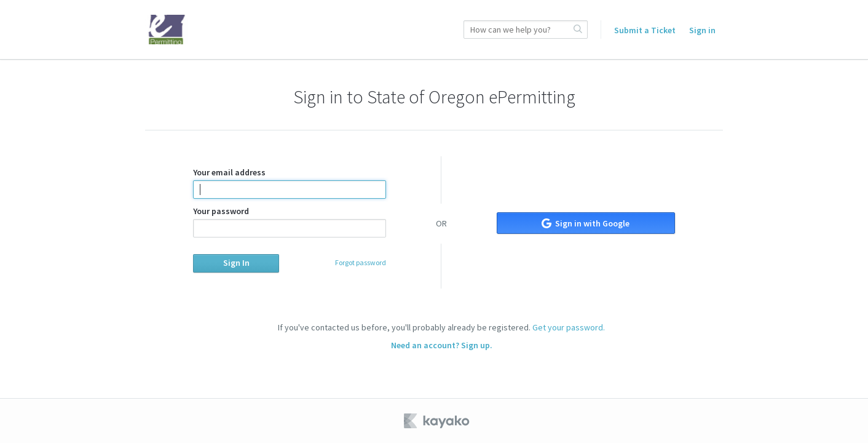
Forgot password (361, 262)
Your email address (289, 183)
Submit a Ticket (645, 30)
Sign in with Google (586, 223)
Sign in (702, 30)
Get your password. (569, 327)
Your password (289, 221)
